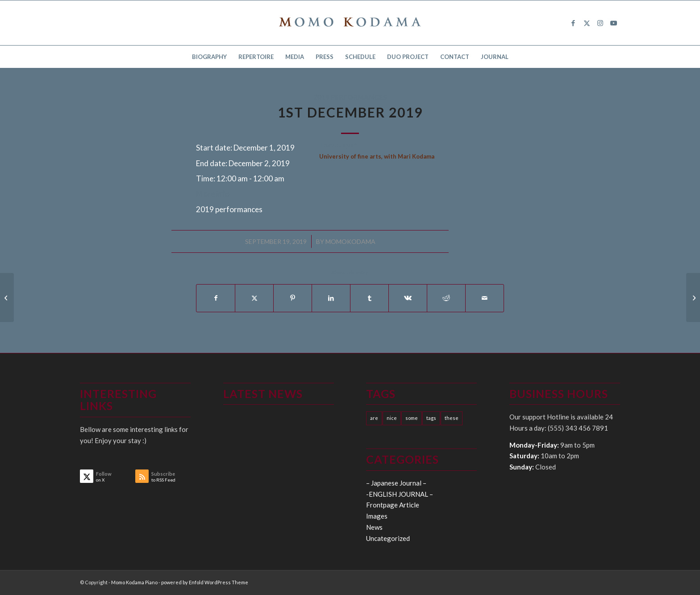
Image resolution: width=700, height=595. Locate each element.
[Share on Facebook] (216, 298)
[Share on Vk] (408, 298)
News (374, 527)
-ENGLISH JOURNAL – (400, 494)
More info (213, 194)
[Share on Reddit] (446, 298)
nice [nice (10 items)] (392, 418)
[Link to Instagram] (600, 23)
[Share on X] (254, 298)
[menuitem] (209, 57)
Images (377, 516)
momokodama (350, 241)
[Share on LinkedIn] (331, 298)
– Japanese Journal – (396, 483)
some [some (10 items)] (412, 418)
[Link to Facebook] (573, 23)
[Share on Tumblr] (369, 298)
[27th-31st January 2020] (693, 297)
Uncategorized (388, 538)
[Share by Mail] (485, 298)
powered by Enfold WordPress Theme (205, 582)
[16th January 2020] (7, 297)
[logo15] (350, 23)
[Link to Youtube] (613, 23)
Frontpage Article (393, 505)
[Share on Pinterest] (293, 298)
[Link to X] (587, 23)
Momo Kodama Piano (134, 582)
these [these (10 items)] (452, 418)
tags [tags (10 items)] (431, 418)
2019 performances (350, 97)
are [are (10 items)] (374, 418)
